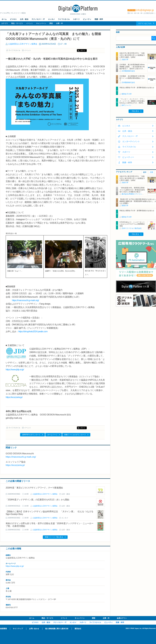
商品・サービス (17, 23)
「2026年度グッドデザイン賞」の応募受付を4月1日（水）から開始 (37, 500)
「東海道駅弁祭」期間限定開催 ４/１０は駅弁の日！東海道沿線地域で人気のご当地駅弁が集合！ (133, 190)
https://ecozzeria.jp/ (14, 397)
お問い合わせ (34, 629)
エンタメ (51, 19)
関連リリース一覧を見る (54, 537)
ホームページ (52, 435)
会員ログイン (122, 618)
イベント (30, 23)
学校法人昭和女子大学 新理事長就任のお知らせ (137, 88)
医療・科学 (99, 19)
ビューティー (128, 157)
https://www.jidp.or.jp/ (15, 370)
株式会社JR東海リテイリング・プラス (136, 194)
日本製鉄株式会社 (128, 71)
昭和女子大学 (127, 94)
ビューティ (87, 19)
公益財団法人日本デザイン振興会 (23, 44)
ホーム (4, 19)
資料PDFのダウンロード (31, 435)
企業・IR (59, 23)
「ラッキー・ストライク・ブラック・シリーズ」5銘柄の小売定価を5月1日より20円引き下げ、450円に (132, 101)
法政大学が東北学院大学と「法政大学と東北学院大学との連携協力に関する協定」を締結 (132, 55)
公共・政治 (24, 19)
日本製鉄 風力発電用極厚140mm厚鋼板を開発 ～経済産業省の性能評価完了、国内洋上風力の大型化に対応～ (132, 68)
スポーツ (76, 19)
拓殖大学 (125, 205)
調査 (51, 23)
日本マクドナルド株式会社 (132, 228)
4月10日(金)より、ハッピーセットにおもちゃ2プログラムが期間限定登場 (132, 224)
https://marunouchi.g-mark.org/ (25, 300)
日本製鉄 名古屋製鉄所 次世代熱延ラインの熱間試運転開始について (132, 78)
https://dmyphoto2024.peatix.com (33, 331)
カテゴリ (5, 23)
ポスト (83, 51)
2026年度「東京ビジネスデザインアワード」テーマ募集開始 (34, 488)
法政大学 (125, 60)
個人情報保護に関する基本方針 (57, 629)
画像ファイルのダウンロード (75, 435)
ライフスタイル (64, 19)
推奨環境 (3, 629)
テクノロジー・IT (38, 19)
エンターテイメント (131, 141)
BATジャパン (126, 105)
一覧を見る (135, 111)
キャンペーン (41, 23)
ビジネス (13, 19)
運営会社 (78, 629)
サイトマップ (18, 629)
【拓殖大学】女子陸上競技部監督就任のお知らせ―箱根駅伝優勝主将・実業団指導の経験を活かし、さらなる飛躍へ (138, 201)
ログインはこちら (145, 23)
